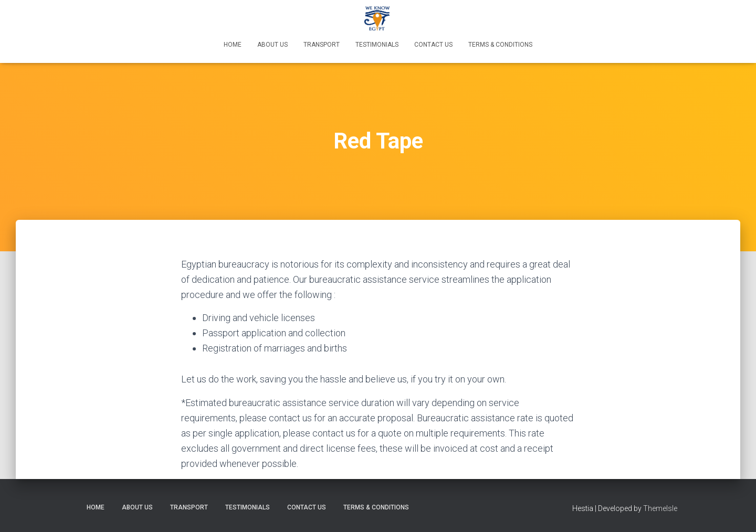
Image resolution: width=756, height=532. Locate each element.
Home (233, 45)
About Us (272, 45)
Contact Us (433, 45)
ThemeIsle (660, 508)
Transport (322, 45)
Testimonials (377, 45)
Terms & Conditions (500, 45)
